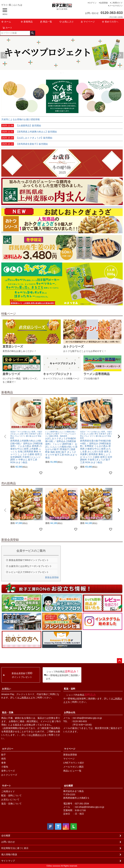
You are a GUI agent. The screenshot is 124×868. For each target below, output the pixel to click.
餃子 (4, 755)
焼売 (4, 759)
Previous (4, 55)
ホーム (6, 22)
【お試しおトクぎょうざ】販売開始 (27, 138)
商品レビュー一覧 (72, 771)
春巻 (4, 763)
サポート (6, 786)
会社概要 (68, 786)
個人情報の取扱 (9, 854)
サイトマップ (8, 861)
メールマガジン (116, 6)
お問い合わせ (8, 842)
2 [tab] (63, 73)
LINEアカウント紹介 (74, 763)
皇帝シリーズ (8, 771)
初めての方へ (110, 22)
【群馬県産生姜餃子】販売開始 (25, 144)
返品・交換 (8, 712)
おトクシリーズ (9, 775)
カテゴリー (8, 749)
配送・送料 (70, 689)
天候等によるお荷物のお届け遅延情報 (21, 119)
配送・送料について (11, 795)
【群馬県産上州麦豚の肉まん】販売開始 (29, 132)
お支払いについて (10, 800)
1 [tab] (61, 73)
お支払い (6, 689)
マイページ (88, 22)
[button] (5, 437)
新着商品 (27, 22)
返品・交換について (11, 804)
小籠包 (5, 767)
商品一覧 (46, 22)
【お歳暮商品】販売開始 (21, 126)
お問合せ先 (70, 712)
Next (120, 55)
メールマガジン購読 (73, 767)
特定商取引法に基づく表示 (15, 848)
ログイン (93, 3)
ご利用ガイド (117, 3)
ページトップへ (119, 661)
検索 (33, 33)
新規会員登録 (52, 577)
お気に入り (67, 22)
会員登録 (104, 3)
